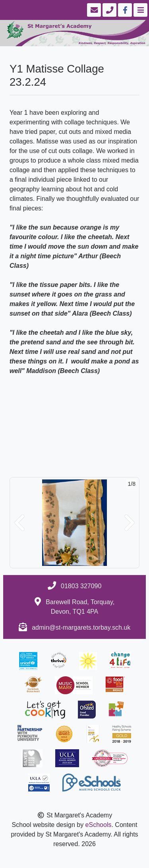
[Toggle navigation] (140, 10)
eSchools (99, 825)
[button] (19, 523)
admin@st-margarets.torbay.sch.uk (81, 627)
